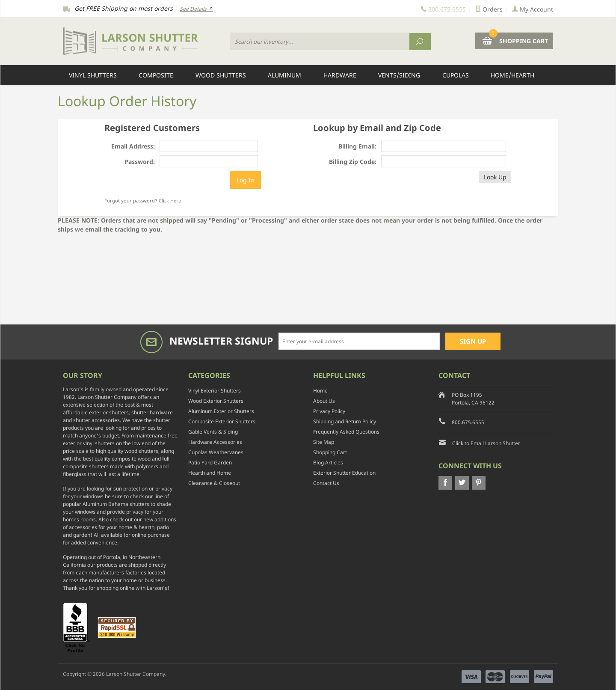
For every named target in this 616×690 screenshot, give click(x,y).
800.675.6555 (468, 422)
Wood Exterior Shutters (216, 401)
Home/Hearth (512, 75)
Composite (156, 75)
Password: (140, 162)
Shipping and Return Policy (345, 421)
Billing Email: (357, 146)
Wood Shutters (221, 75)
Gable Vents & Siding (213, 432)
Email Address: (133, 146)
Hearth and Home (210, 473)
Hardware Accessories (215, 442)
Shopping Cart (330, 452)
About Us (324, 401)
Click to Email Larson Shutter (486, 443)
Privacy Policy (329, 411)
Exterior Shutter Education (344, 473)
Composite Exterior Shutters (222, 421)
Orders (489, 9)
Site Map (324, 442)
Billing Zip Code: (353, 162)
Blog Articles (328, 462)
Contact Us (326, 483)
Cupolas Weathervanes (216, 452)
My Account (533, 9)
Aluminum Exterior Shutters (221, 411)
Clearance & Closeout (214, 483)
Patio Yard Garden (210, 462)
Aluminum (284, 75)
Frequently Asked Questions (346, 432)
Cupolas (456, 75)
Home (320, 391)
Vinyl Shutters (93, 75)
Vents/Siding (399, 75)
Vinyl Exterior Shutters (215, 391)
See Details (196, 9)
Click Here (170, 201)
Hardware (340, 75)
